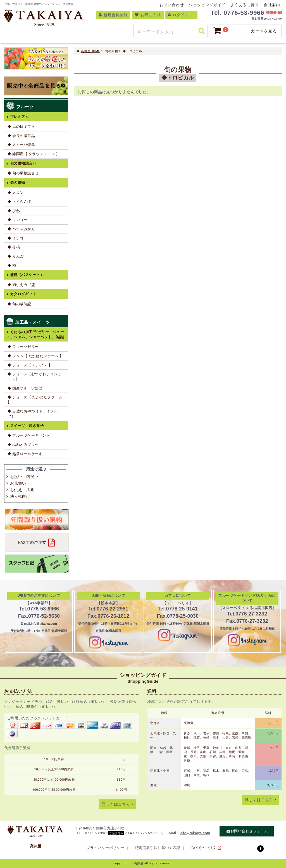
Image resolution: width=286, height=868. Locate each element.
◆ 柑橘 (14, 247)
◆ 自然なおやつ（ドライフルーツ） (34, 414)
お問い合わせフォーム (249, 831)
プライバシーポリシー (105, 848)
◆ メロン (16, 193)
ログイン (178, 15)
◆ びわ (14, 211)
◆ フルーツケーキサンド (29, 435)
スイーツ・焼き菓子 (27, 426)
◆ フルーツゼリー (23, 347)
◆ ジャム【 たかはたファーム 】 (35, 356)
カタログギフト (23, 294)
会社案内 (272, 5)
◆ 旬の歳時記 (19, 304)
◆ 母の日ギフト (21, 127)
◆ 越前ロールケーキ (25, 454)
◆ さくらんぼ (19, 202)
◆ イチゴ (16, 238)
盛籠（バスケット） (27, 275)
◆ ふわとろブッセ (23, 445)
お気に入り (148, 15)
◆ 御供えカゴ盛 (21, 285)
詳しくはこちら (116, 804)
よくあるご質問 (245, 5)
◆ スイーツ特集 (21, 145)
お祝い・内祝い (24, 477)
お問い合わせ (172, 5)
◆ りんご (16, 256)
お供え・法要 (22, 490)
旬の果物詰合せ (23, 163)
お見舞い (18, 483)
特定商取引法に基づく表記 (158, 848)
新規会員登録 (113, 15)
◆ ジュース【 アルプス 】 (30, 365)
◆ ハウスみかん (21, 229)
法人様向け (20, 496)
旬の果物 (18, 183)
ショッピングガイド (207, 5)
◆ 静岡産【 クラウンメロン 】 (34, 154)
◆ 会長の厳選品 (21, 136)
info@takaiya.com (44, 624)
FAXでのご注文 (204, 848)
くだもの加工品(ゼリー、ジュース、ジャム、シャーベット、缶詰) (35, 334)
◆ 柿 (12, 265)
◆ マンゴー (17, 220)
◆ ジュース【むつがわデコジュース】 (34, 377)
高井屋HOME (90, 51)
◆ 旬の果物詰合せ (23, 173)
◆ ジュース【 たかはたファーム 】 (35, 400)
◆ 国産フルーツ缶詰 (25, 388)
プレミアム (20, 117)
